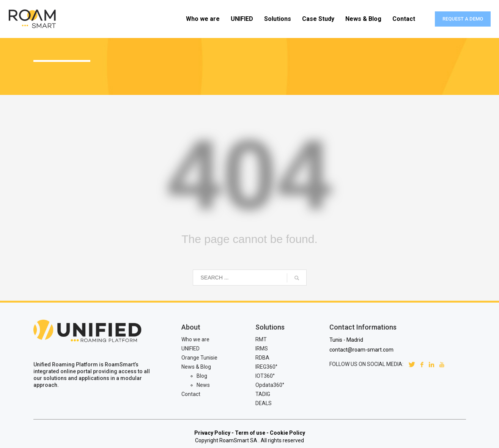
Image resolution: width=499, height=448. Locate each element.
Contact (191, 394)
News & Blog (196, 367)
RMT (261, 339)
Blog (202, 376)
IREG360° (266, 367)
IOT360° (265, 376)
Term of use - (252, 433)
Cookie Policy (287, 433)
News (203, 385)
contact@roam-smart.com (361, 350)
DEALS (264, 403)
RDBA (262, 358)
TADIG (263, 394)
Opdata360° (270, 385)
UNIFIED (190, 349)
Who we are (195, 339)
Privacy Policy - (214, 433)
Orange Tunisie (199, 358)
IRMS (262, 349)
